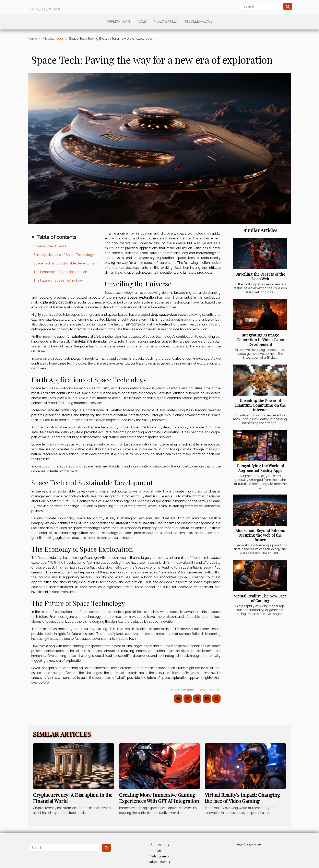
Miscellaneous (199, 21)
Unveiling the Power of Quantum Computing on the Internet (260, 405)
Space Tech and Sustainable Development (65, 263)
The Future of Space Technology (58, 280)
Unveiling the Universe (50, 246)
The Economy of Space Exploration (60, 272)
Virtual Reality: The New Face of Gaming (260, 598)
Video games (166, 21)
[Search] (262, 7)
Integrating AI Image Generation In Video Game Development (260, 340)
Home (32, 39)
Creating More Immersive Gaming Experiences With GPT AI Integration (159, 798)
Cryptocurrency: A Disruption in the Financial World (73, 798)
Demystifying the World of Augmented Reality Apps (260, 468)
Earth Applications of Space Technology (64, 255)
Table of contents (56, 237)
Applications (118, 21)
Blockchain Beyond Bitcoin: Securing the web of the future (260, 535)
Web (142, 21)
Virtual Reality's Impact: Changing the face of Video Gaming (242, 798)
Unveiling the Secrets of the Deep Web (260, 276)
